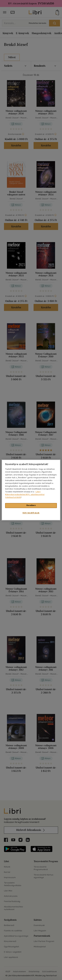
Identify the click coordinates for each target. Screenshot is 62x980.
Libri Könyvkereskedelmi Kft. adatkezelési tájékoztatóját (25, 495)
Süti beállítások (31, 513)
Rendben (31, 505)
